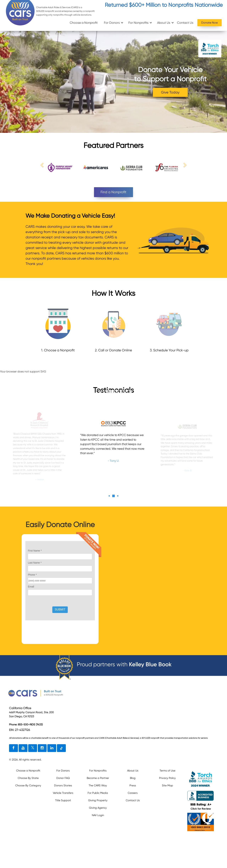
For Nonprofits (138, 23)
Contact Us (185, 23)
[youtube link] (23, 748)
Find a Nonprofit (113, 192)
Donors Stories (63, 785)
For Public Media (98, 793)
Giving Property (98, 800)
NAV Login (98, 815)
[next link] (185, 165)
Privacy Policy (167, 778)
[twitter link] (33, 748)
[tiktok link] (61, 748)
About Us (164, 23)
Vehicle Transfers (63, 793)
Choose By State (28, 778)
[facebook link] (13, 748)
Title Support (63, 800)
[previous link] (42, 165)
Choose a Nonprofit (84, 23)
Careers (133, 793)
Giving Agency (98, 808)
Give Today (170, 92)
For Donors (112, 23)
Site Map (168, 785)
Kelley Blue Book (150, 664)
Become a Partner (98, 778)
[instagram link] (42, 748)
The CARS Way (98, 785)
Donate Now (210, 23)
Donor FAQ (63, 778)
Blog (133, 778)
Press (133, 785)
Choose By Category (28, 785)
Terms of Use (168, 771)
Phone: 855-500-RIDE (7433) (26, 725)
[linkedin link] (52, 748)
